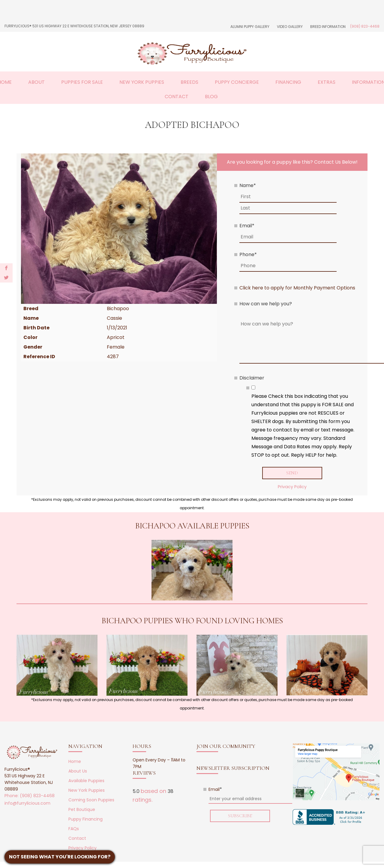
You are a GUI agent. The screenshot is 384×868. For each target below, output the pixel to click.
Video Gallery (290, 27)
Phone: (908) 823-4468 (30, 796)
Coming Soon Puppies (91, 800)
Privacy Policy (292, 487)
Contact (177, 97)
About (36, 82)
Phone (248, 254)
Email (247, 226)
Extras (327, 82)
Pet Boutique (82, 809)
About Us (78, 771)
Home (75, 761)
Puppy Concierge (237, 82)
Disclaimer (252, 378)
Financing (288, 82)
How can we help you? (266, 304)
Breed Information (328, 27)
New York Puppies (142, 82)
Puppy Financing (85, 819)
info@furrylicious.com (27, 803)
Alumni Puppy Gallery (250, 27)
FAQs (74, 829)
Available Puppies (86, 781)
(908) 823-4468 (365, 26)
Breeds (189, 82)
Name (248, 185)
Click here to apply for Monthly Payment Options (297, 288)
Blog (211, 97)
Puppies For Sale (82, 82)
